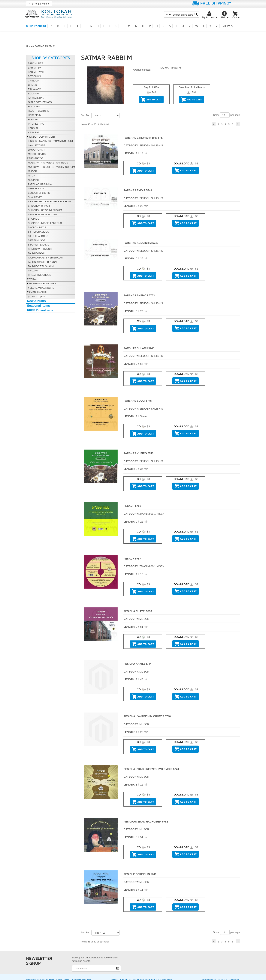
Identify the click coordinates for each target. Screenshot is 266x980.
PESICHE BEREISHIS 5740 (140, 874)
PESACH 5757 (132, 559)
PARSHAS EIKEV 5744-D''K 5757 (144, 138)
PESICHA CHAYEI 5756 (138, 611)
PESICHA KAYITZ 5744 (137, 664)
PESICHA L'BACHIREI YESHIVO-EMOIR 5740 (151, 769)
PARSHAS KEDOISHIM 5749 (141, 243)
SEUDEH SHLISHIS (151, 145)
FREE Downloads (40, 310)
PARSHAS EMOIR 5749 (138, 190)
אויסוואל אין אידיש (39, 4)
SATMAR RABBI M (171, 68)
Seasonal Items (38, 306)
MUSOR (144, 619)
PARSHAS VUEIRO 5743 (138, 453)
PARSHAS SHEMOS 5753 (139, 295)
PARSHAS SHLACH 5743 (139, 348)
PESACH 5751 (132, 506)
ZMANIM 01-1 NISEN (152, 514)
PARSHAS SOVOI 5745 (138, 401)
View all (229, 26)
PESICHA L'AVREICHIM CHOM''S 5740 (147, 716)
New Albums (36, 301)
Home (29, 46)
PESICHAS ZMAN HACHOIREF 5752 (146, 822)
